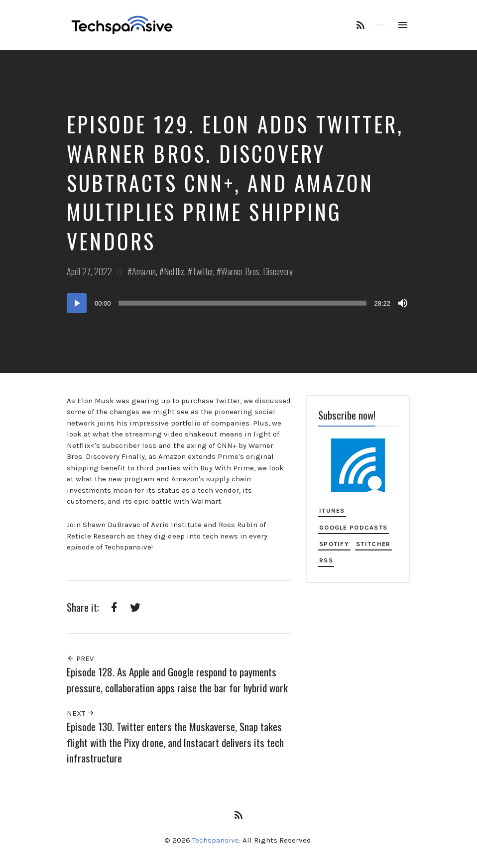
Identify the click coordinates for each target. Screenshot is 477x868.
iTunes (332, 510)
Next (81, 713)
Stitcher (373, 544)
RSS (326, 560)
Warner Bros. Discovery (257, 271)
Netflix (174, 271)
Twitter (203, 271)
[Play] (77, 303)
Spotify (334, 544)
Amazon (144, 271)
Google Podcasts (353, 527)
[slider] (243, 303)
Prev (80, 658)
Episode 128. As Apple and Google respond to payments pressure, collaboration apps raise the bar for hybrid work (177, 680)
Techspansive (216, 840)
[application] (238, 303)
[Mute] (403, 303)
